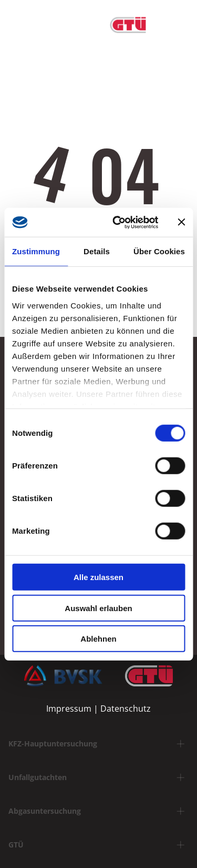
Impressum (69, 709)
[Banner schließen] (181, 222)
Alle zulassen (98, 577)
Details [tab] (97, 251)
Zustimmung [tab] (36, 251)
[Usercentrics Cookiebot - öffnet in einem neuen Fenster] (117, 222)
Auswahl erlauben (98, 608)
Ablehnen (98, 639)
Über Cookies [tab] (159, 251)
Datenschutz (126, 709)
